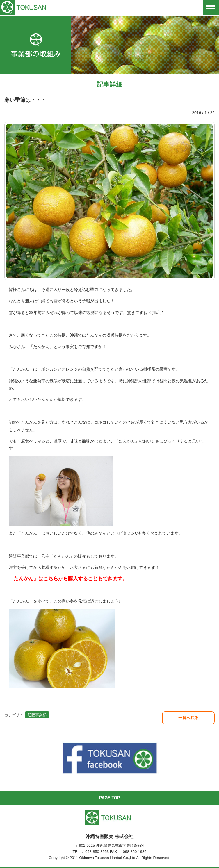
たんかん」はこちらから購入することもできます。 (71, 579)
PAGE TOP (110, 798)
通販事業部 (37, 715)
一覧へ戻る (188, 718)
